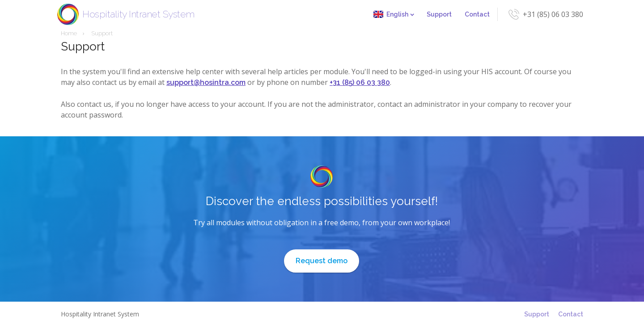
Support (439, 14)
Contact (477, 14)
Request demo (322, 261)
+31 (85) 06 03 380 (553, 14)
